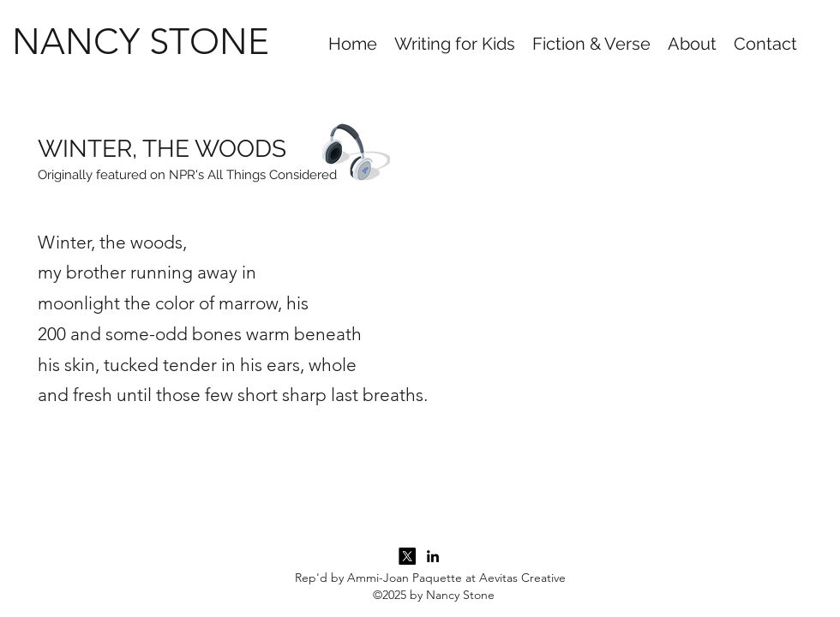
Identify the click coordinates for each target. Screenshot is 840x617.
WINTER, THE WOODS (162, 149)
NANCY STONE (141, 42)
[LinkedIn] (433, 556)
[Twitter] (407, 556)
